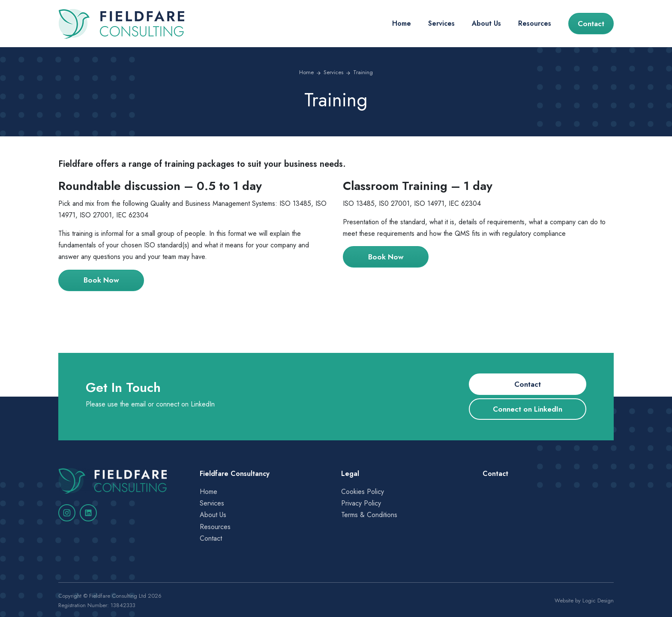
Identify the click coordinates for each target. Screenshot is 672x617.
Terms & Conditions (369, 515)
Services (441, 23)
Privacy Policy (361, 503)
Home (402, 23)
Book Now (101, 280)
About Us (486, 23)
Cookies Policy (363, 492)
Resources (535, 23)
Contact (591, 24)
